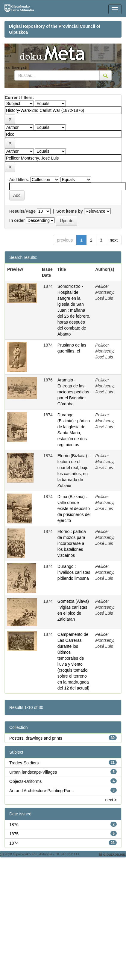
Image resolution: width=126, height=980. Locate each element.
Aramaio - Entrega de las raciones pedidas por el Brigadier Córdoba (73, 392)
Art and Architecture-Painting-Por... (42, 791)
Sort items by (70, 211)
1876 (14, 825)
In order (17, 220)
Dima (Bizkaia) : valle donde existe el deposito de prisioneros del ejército (74, 508)
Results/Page (22, 211)
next (114, 240)
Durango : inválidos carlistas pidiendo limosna (74, 572)
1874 (14, 843)
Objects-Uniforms (25, 781)
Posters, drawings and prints (36, 738)
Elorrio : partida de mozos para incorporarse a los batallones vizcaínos (72, 543)
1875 (14, 834)
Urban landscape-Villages (33, 772)
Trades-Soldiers (24, 763)
